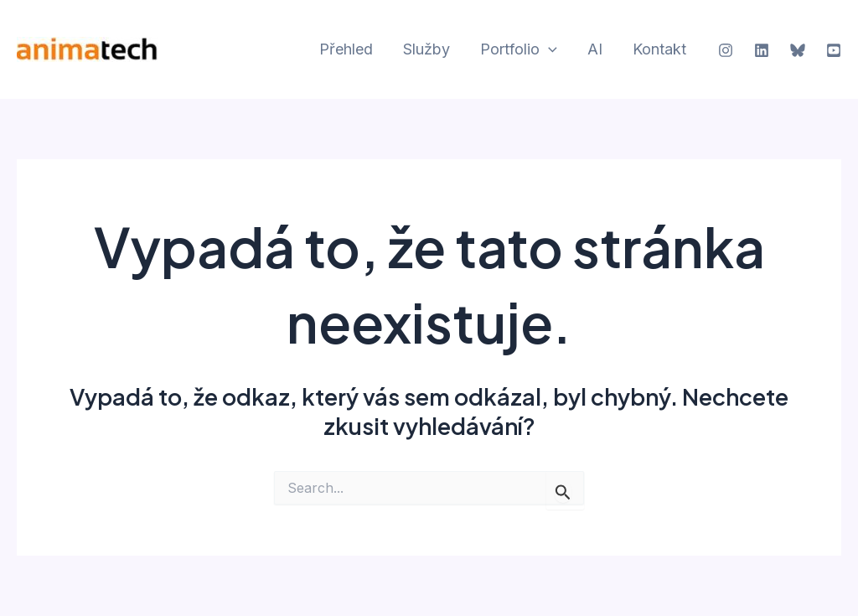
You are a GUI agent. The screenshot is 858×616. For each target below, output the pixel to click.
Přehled (346, 49)
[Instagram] (726, 50)
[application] (548, 50)
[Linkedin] (762, 50)
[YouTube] (834, 50)
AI (595, 49)
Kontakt (659, 49)
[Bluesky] (798, 50)
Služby (426, 49)
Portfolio (519, 50)
